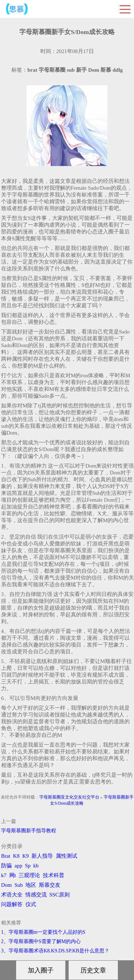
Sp (28, 866)
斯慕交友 (50, 885)
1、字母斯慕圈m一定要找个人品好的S (43, 932)
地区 (31, 885)
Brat (6, 856)
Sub (19, 885)
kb (36, 866)
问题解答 (12, 904)
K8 (16, 856)
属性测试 (66, 856)
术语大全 (12, 895)
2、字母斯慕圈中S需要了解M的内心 (41, 941)
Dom (6, 885)
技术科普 (54, 875)
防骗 (6, 866)
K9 (25, 856)
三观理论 (29, 875)
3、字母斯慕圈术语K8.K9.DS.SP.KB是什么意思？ (55, 951)
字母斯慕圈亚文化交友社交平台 (69, 797)
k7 (4, 875)
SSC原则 (59, 895)
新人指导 (42, 856)
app (19, 866)
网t (13, 875)
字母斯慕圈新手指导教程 (29, 831)
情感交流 (36, 895)
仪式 (31, 904)
